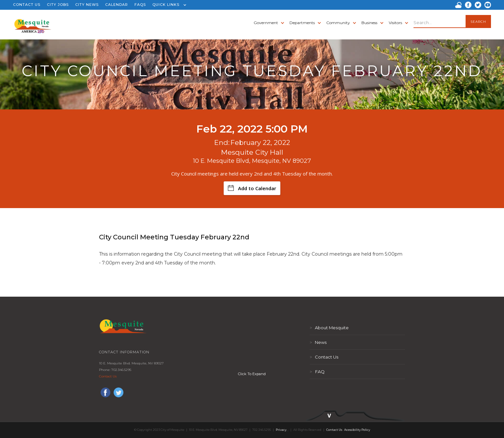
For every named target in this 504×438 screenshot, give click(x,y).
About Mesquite (329, 328)
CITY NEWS (87, 5)
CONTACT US (27, 5)
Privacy (281, 430)
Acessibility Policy (357, 430)
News (318, 342)
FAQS (140, 5)
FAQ (317, 372)
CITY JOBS (58, 5)
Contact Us (108, 376)
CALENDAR (117, 5)
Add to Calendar (252, 188)
